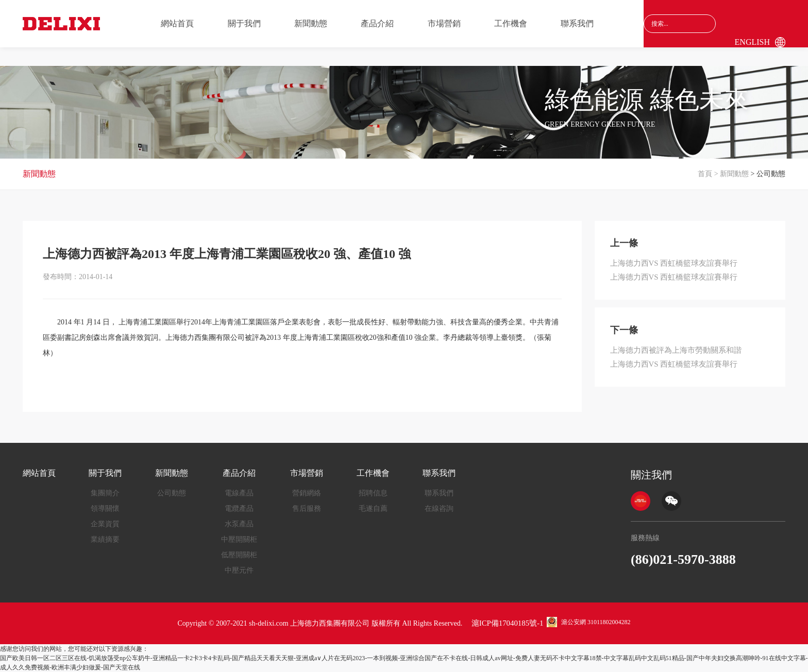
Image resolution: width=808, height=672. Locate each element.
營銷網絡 (307, 493)
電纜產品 (239, 509)
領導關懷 (105, 509)
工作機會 (511, 23)
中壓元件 (239, 570)
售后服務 (307, 509)
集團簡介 (105, 493)
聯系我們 (577, 23)
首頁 (705, 174)
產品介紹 (377, 23)
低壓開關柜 (239, 555)
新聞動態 (311, 23)
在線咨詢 (439, 509)
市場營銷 (444, 23)
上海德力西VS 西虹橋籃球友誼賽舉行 (670, 263)
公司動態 (172, 493)
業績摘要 (105, 539)
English (752, 42)
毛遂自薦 (373, 509)
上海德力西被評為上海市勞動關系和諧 (671, 348)
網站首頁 (177, 23)
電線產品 (239, 493)
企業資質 (105, 524)
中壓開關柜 (239, 539)
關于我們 (244, 23)
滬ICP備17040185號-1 (507, 623)
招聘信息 (373, 493)
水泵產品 (239, 524)
